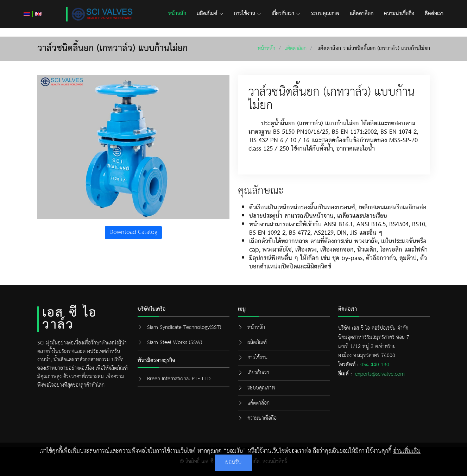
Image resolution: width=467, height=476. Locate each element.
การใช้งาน (248, 14)
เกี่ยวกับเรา (286, 14)
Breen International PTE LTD (179, 379)
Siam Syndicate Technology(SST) (184, 327)
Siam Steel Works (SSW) (175, 342)
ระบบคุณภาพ (325, 14)
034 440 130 (375, 365)
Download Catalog (133, 232)
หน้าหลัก (177, 14)
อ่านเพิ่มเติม (407, 451)
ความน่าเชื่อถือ (399, 14)
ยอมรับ (233, 462)
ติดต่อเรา (434, 14)
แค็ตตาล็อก (362, 14)
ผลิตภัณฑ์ (210, 14)
